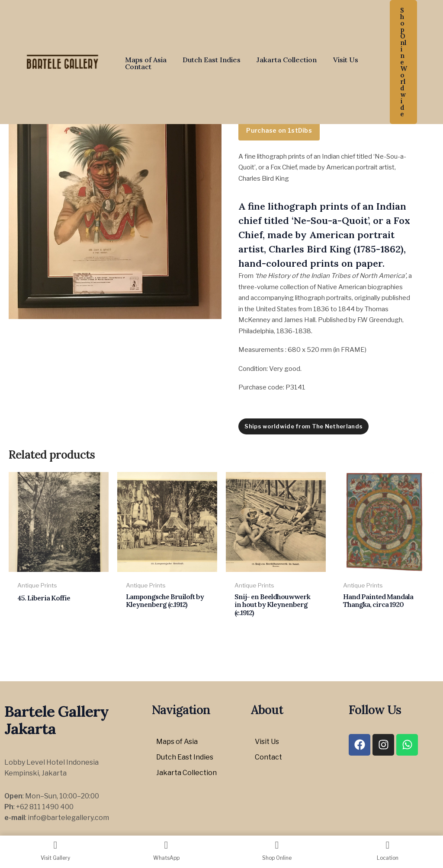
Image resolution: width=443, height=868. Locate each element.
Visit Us (337, 60)
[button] (403, 62)
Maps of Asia (144, 60)
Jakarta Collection (281, 60)
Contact (137, 67)
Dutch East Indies (208, 60)
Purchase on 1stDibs (279, 130)
